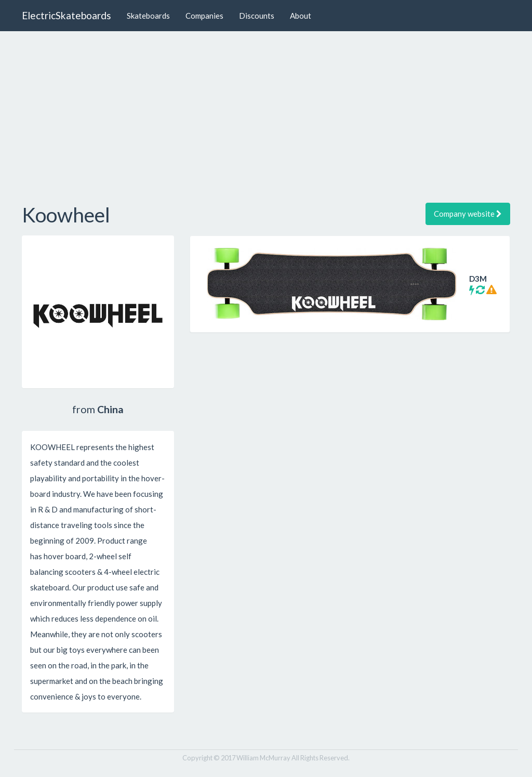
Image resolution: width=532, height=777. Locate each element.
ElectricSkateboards (66, 15)
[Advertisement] (266, 114)
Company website (468, 214)
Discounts (257, 16)
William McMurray (263, 758)
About (301, 16)
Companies (204, 16)
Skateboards (148, 16)
